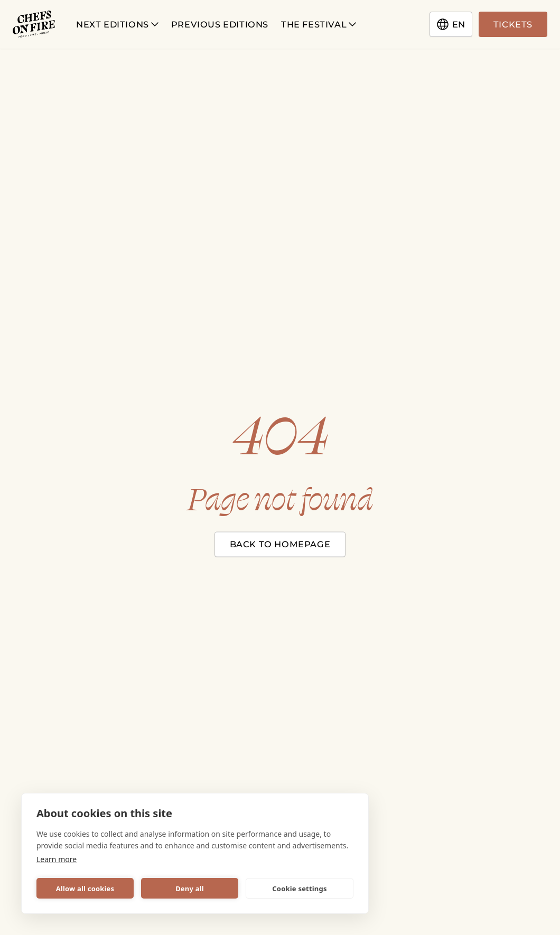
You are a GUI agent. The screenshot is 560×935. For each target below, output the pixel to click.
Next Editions (117, 24)
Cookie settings (299, 889)
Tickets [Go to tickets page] (513, 24)
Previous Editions (220, 24)
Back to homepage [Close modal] (280, 544)
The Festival (319, 24)
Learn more (57, 859)
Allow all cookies (85, 889)
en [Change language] (451, 24)
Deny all (190, 889)
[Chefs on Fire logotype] (34, 24)
